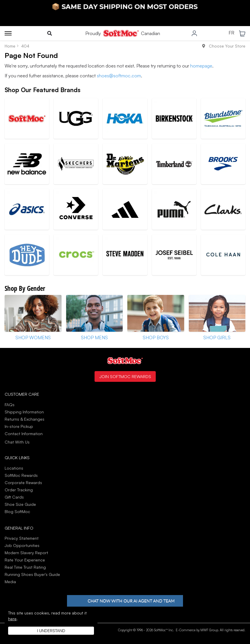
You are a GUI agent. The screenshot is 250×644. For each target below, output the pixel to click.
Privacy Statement (22, 538)
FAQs (10, 405)
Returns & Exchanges (25, 419)
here (12, 619)
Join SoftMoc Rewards (125, 376)
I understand (51, 631)
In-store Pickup (19, 426)
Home (10, 46)
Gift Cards (14, 497)
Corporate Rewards (23, 482)
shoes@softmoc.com (119, 76)
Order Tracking (19, 490)
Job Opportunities (22, 545)
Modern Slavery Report (26, 553)
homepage (201, 66)
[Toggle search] (50, 33)
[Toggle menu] (8, 33)
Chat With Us (17, 442)
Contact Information (24, 434)
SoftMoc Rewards (21, 475)
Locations (14, 468)
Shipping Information (24, 412)
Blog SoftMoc (17, 511)
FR (231, 33)
